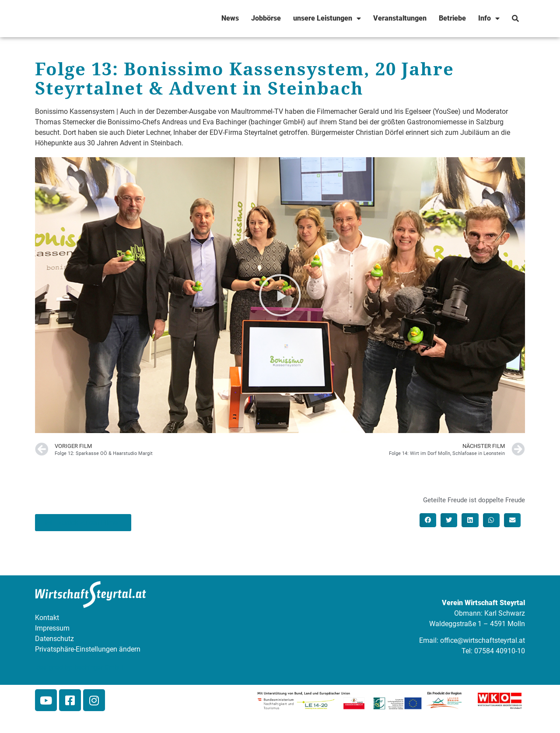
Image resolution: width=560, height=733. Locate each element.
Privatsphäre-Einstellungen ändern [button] (88, 649)
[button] (280, 295)
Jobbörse (266, 18)
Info (489, 18)
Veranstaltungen (400, 18)
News (230, 18)
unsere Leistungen (327, 18)
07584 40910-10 (500, 651)
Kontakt (47, 618)
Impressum (52, 628)
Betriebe (452, 18)
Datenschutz (54, 639)
